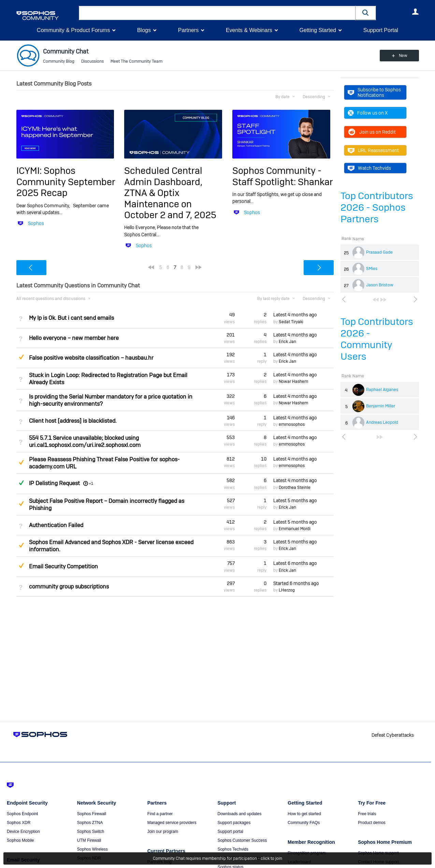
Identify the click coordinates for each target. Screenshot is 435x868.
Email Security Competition (63, 566)
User (416, 12)
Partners (188, 30)
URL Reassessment (373, 150)
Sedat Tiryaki (291, 322)
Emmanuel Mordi (295, 529)
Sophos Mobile (20, 840)
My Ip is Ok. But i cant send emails (71, 318)
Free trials (367, 814)
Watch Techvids (369, 168)
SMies (372, 269)
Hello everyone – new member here (74, 338)
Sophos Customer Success (242, 840)
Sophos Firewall (92, 814)
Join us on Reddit (372, 132)
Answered (21, 483)
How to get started (304, 814)
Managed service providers (172, 823)
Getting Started (318, 30)
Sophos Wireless (92, 849)
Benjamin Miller (381, 406)
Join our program (163, 832)
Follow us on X (368, 113)
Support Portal (381, 30)
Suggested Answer (21, 357)
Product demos (372, 823)
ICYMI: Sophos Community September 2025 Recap (66, 182)
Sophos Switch (91, 832)
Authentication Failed (56, 525)
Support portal (230, 832)
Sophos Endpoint (22, 814)
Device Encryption (23, 832)
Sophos (36, 223)
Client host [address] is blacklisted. (73, 421)
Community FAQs (304, 823)
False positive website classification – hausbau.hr (91, 358)
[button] (366, 13)
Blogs (144, 30)
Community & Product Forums (73, 30)
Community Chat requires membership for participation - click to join (217, 858)
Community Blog (59, 61)
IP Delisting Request (54, 483)
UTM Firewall (89, 840)
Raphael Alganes (382, 390)
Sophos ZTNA (90, 823)
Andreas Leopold (382, 422)
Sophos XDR (19, 823)
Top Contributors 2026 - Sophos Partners (377, 207)
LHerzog (287, 590)
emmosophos (292, 424)
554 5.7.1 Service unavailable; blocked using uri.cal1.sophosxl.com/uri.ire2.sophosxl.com (85, 442)
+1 (91, 483)
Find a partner (160, 814)
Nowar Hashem (293, 381)
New (403, 56)
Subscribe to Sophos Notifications (374, 92)
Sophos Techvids (233, 849)
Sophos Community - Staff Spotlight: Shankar (283, 176)
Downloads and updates (239, 814)
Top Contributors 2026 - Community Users (377, 339)
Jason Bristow (380, 285)
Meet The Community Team (136, 61)
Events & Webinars (249, 30)
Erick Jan (287, 342)
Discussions (92, 61)
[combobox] (217, 13)
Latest (295, 315)
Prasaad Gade (379, 252)
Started (296, 583)
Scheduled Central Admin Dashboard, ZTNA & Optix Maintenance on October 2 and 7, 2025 (170, 193)
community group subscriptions (69, 587)
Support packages (234, 823)
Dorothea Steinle (295, 488)
